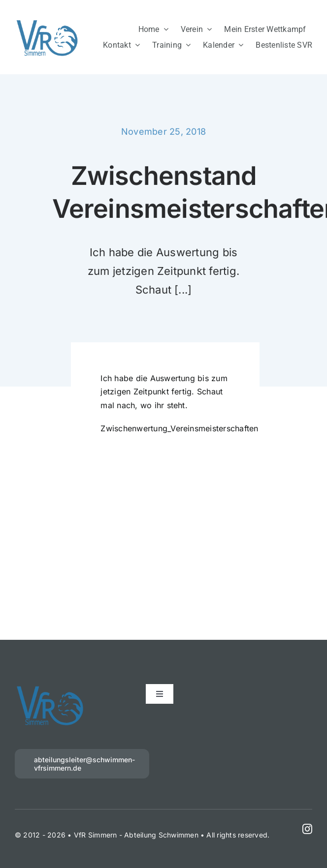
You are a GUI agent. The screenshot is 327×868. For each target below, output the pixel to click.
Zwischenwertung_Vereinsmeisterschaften (179, 429)
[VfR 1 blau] (48, 22)
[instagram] (307, 829)
